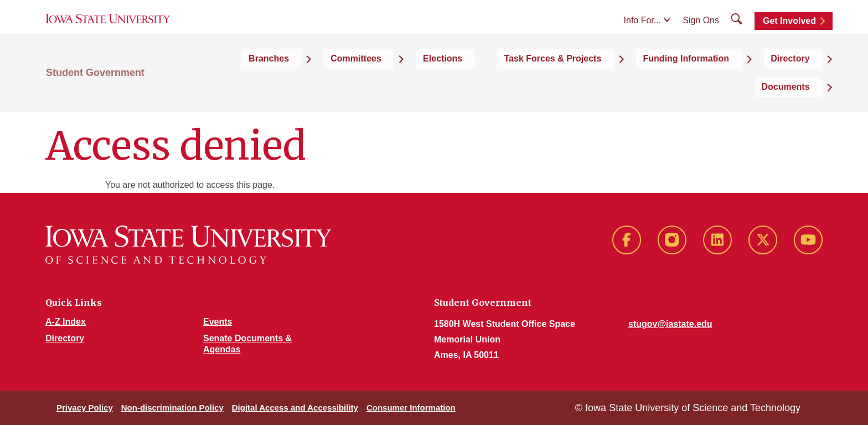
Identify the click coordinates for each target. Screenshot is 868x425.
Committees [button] (376, 84)
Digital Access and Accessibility (295, 408)
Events (218, 322)
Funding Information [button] (648, 84)
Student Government (95, 84)
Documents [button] (798, 84)
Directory (65, 338)
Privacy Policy (85, 408)
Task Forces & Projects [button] (534, 84)
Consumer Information (411, 408)
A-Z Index (66, 322)
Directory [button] (732, 84)
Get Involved (789, 35)
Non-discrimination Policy (172, 408)
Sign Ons (701, 34)
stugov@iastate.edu (670, 324)
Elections (443, 84)
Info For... (643, 34)
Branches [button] (309, 84)
